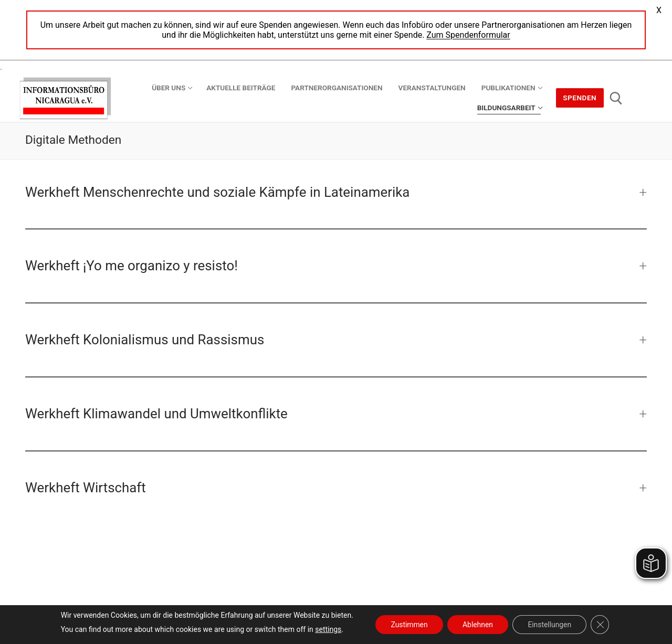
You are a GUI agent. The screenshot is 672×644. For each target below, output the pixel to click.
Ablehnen (477, 625)
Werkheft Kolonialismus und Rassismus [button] (145, 340)
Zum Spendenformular (468, 35)
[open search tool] (616, 98)
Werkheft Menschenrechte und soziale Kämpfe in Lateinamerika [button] (217, 192)
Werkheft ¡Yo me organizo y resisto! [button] (132, 266)
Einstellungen (551, 625)
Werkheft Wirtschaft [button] (86, 488)
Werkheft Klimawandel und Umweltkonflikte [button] (156, 414)
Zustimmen (408, 625)
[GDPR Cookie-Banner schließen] (602, 625)
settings (326, 629)
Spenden (580, 98)
